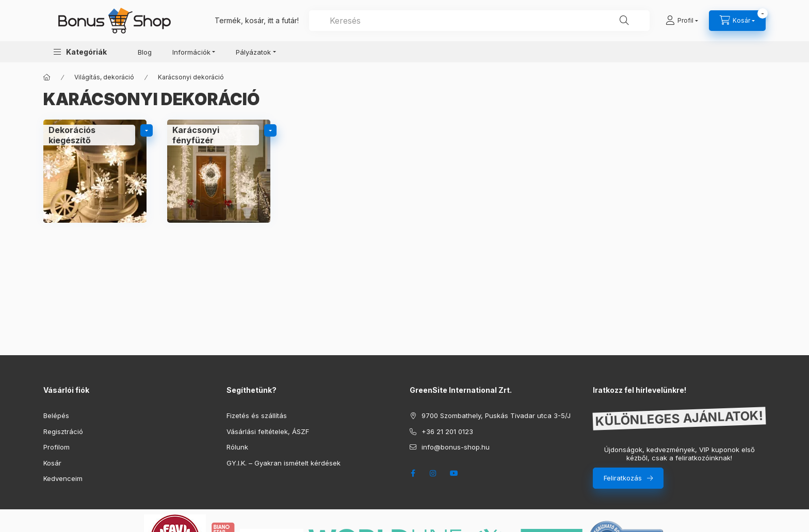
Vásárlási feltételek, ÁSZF (268, 431)
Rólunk (237, 447)
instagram (433, 473)
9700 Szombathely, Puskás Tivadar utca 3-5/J (496, 415)
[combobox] (479, 21)
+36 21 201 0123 (447, 431)
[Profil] (682, 21)
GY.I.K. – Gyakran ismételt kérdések (284, 463)
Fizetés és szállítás (257, 415)
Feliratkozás (623, 478)
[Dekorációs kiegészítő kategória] (95, 171)
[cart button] (737, 21)
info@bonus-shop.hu (456, 447)
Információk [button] (191, 52)
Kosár (52, 463)
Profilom (56, 447)
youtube (454, 473)
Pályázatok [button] (253, 52)
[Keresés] (624, 21)
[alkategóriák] (147, 130)
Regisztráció (63, 431)
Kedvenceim (63, 478)
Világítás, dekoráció (104, 77)
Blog (145, 52)
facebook (413, 473)
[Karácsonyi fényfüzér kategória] (219, 171)
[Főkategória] (47, 77)
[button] (80, 52)
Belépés (56, 415)
